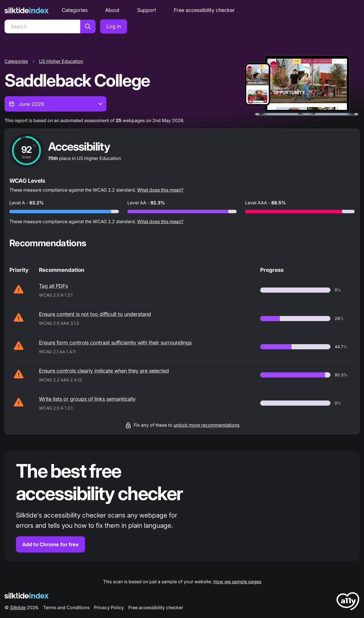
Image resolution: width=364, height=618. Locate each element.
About (112, 10)
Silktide (18, 607)
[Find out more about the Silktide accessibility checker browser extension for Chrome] (182, 506)
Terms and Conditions (66, 607)
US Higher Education (61, 61)
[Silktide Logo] (27, 596)
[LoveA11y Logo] (348, 602)
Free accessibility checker (204, 10)
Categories (75, 10)
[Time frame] (55, 104)
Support (147, 10)
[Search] (42, 26)
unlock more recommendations (206, 425)
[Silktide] (27, 10)
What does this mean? (160, 190)
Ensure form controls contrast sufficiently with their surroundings (115, 343)
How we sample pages (237, 582)
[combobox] (55, 104)
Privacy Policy (109, 607)
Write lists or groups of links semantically (87, 399)
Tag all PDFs (53, 286)
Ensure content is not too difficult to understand (95, 314)
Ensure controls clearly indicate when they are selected (104, 371)
